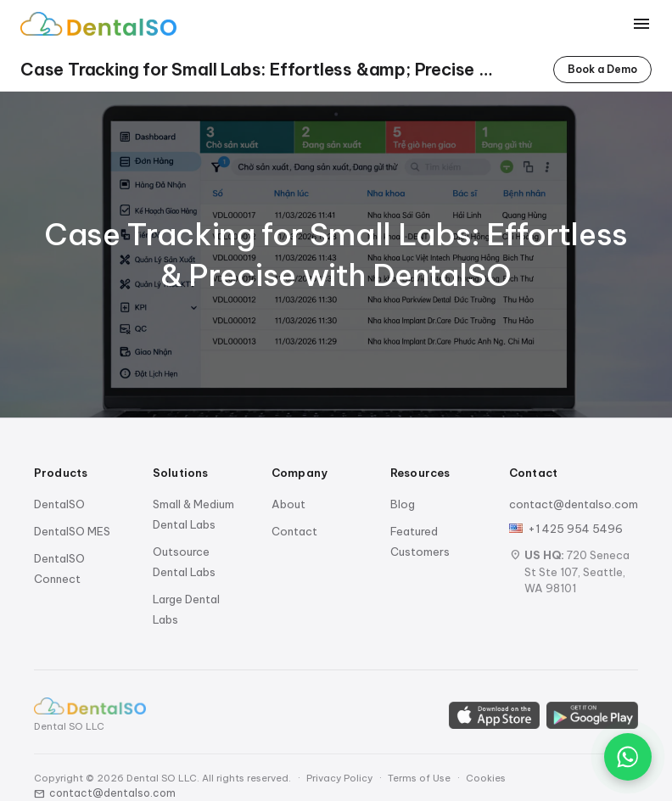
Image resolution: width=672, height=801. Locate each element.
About (288, 504)
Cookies (486, 778)
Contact (294, 531)
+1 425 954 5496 (575, 529)
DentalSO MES (72, 531)
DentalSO (59, 504)
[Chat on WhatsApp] (628, 757)
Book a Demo (602, 69)
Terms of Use (419, 778)
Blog (403, 504)
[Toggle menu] (641, 24)
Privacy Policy (339, 778)
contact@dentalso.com (574, 504)
